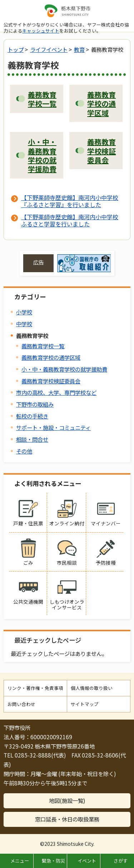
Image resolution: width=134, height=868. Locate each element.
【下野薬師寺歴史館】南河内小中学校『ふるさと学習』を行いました (70, 201)
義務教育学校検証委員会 (51, 381)
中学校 (24, 324)
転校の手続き (32, 416)
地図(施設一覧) (67, 800)
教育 (79, 49)
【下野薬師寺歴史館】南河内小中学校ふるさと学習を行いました (70, 220)
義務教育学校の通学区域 (51, 357)
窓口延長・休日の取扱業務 (67, 819)
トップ (16, 49)
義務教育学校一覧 (43, 346)
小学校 (24, 312)
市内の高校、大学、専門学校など (56, 392)
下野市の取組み (35, 404)
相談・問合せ (32, 439)
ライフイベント (49, 49)
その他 (24, 451)
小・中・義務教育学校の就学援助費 (64, 369)
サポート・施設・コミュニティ (53, 427)
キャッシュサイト (41, 31)
